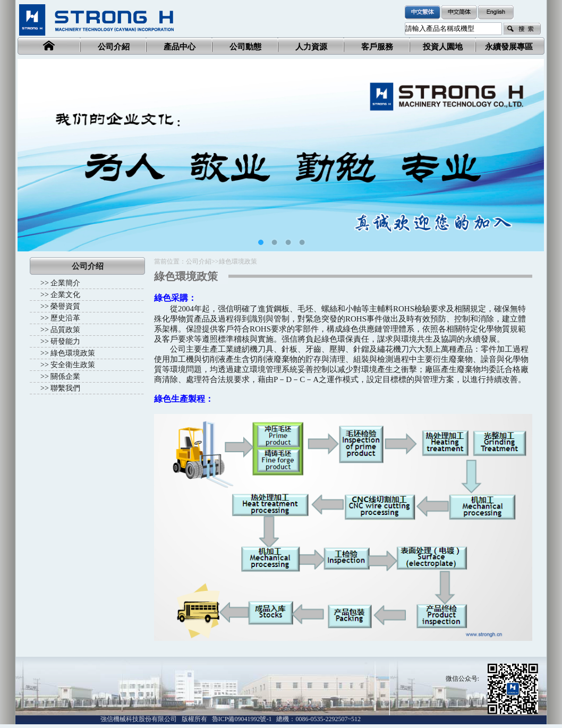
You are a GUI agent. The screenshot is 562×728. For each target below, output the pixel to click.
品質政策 (65, 330)
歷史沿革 (65, 318)
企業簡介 (65, 283)
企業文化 (65, 295)
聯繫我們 (65, 388)
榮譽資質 (65, 306)
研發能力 (65, 341)
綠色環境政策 (73, 353)
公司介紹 (199, 261)
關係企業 (65, 376)
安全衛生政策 (73, 365)
